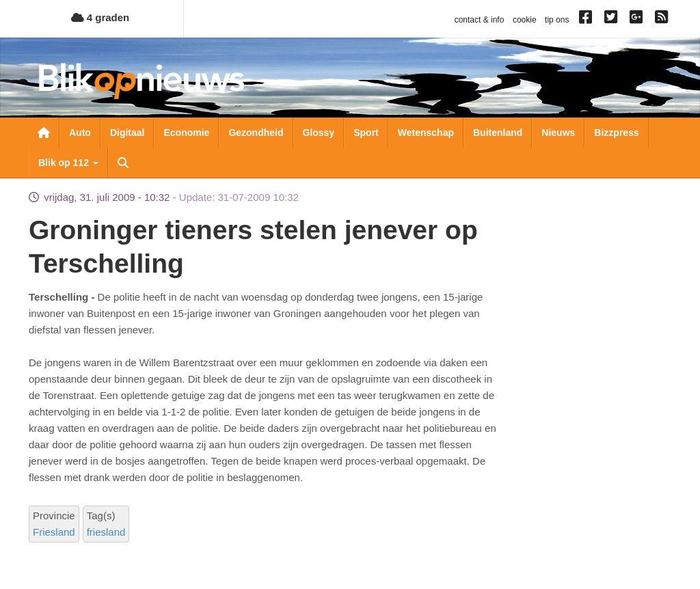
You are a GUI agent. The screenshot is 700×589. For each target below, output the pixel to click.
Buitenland (498, 133)
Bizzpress (616, 133)
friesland (106, 532)
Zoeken (123, 163)
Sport (366, 133)
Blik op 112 (68, 163)
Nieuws (558, 133)
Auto (80, 133)
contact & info (480, 20)
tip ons (557, 20)
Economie (186, 133)
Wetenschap (426, 133)
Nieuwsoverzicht (44, 133)
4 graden (100, 17)
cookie (525, 20)
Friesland (54, 532)
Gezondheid (256, 133)
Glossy (319, 133)
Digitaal (127, 133)
